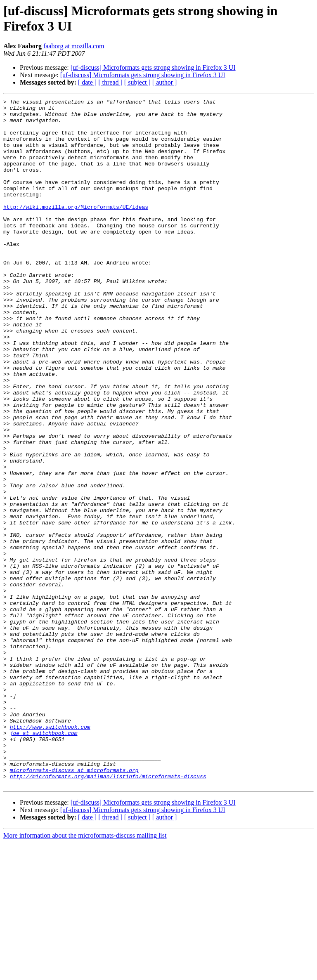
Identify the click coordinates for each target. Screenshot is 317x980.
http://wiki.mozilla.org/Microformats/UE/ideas (76, 229)
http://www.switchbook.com (50, 853)
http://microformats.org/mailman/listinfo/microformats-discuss (108, 912)
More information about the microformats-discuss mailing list (85, 973)
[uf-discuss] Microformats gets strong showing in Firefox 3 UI (153, 67)
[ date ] (87, 82)
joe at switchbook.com (44, 860)
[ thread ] (110, 82)
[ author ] (165, 82)
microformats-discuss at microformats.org (74, 905)
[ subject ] (137, 82)
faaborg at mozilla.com (74, 46)
